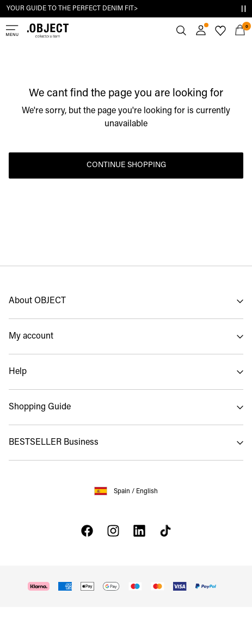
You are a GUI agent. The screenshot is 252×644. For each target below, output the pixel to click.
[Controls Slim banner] (243, 9)
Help (18, 372)
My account (31, 336)
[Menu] (12, 30)
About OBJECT (37, 301)
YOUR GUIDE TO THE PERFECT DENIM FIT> (72, 9)
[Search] (181, 30)
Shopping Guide (40, 407)
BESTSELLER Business (54, 443)
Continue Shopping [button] (126, 165)
